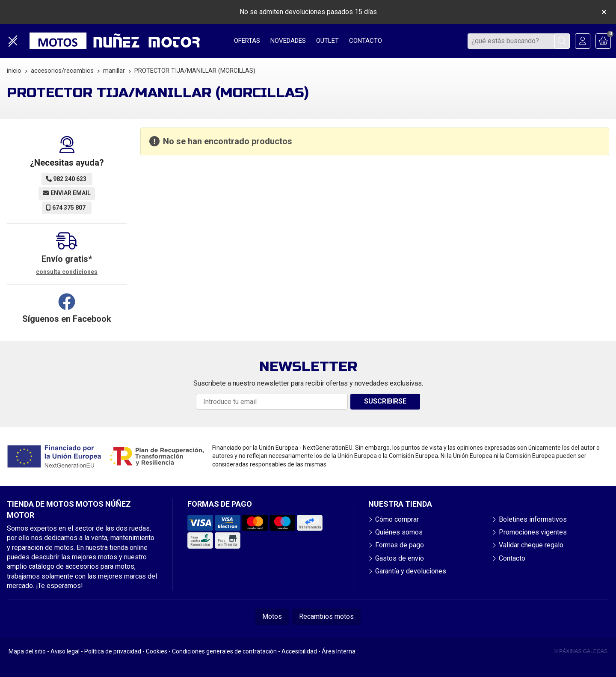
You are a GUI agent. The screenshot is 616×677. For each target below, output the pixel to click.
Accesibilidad (299, 651)
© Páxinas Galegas (581, 651)
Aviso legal (65, 651)
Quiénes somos (399, 532)
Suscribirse (385, 401)
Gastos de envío (400, 558)
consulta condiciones (67, 272)
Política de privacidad (113, 651)
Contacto (512, 558)
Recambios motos (326, 616)
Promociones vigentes (533, 532)
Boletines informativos (533, 519)
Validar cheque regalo (531, 545)
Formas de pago (400, 545)
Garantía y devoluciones (411, 571)
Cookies (157, 651)
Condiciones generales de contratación (224, 651)
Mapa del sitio (27, 651)
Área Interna (339, 651)
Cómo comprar (397, 519)
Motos (272, 616)
